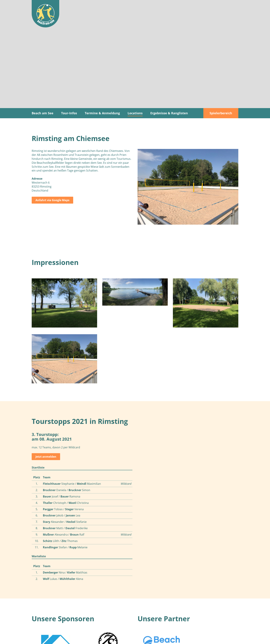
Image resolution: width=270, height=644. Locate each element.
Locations (135, 113)
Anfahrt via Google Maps (52, 200)
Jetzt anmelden (46, 457)
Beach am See (43, 113)
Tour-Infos (69, 113)
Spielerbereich (221, 113)
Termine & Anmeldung (102, 113)
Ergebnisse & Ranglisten (169, 113)
